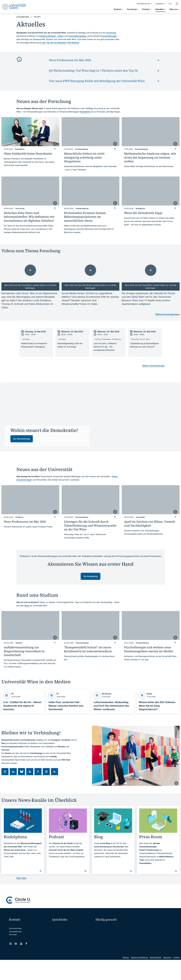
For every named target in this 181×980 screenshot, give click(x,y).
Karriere (142, 930)
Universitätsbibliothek (62, 950)
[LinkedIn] (16, 944)
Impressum (167, 977)
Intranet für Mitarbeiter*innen (65, 945)
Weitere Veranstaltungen (153, 366)
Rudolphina (85, 112)
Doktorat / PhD (103, 930)
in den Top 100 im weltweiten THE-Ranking (59, 43)
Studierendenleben (48, 36)
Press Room (100, 934)
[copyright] (55, 144)
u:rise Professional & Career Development (70, 960)
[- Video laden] (30, 274)
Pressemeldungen (109, 36)
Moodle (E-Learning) (62, 925)
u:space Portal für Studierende (66, 935)
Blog (27, 606)
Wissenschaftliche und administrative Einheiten (72, 955)
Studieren (101, 926)
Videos (60, 36)
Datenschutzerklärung (139, 977)
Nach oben (21, 878)
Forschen (143, 926)
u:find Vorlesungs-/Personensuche (67, 940)
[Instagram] (10, 944)
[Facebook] (26, 944)
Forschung (111, 33)
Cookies (177, 977)
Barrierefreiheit (155, 977)
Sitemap (126, 977)
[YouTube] (21, 944)
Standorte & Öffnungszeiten (148, 938)
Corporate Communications (148, 934)
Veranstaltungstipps (77, 36)
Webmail (57, 930)
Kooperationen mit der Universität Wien (112, 938)
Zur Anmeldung (90, 576)
